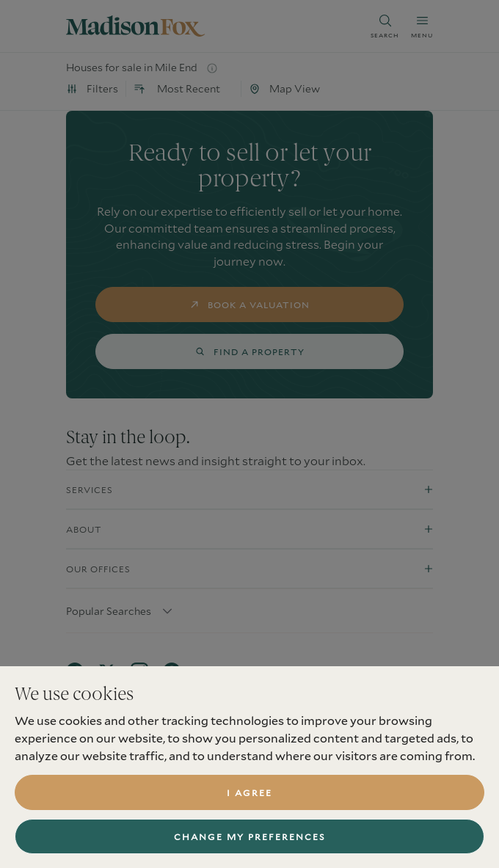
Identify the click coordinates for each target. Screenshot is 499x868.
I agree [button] (249, 792)
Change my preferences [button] (250, 836)
